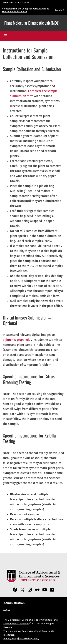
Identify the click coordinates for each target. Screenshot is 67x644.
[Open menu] (6, 36)
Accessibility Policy (29, 639)
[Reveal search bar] (60, 10)
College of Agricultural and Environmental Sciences (26, 10)
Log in (7, 609)
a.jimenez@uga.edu (17, 340)
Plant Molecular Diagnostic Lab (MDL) (32, 23)
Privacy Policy (11, 639)
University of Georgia (19, 631)
